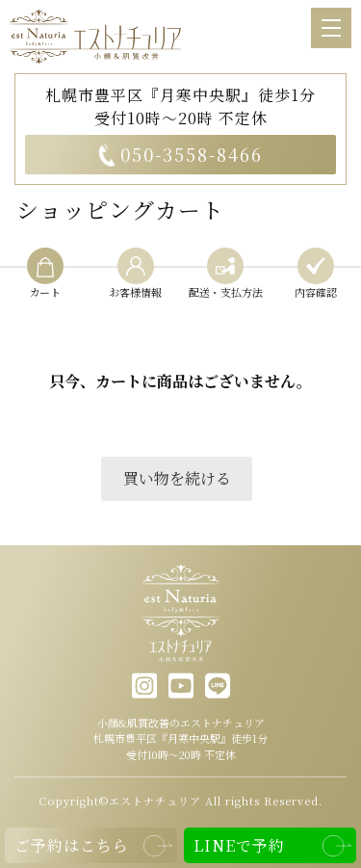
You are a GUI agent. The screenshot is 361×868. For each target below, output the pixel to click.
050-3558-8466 (180, 154)
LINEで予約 (239, 845)
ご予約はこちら (72, 845)
